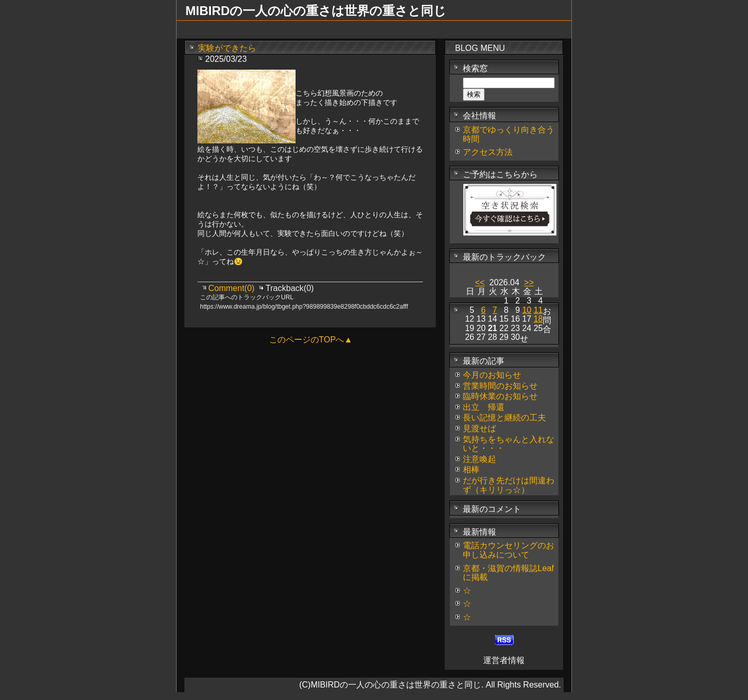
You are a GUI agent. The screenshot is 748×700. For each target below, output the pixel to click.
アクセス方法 (488, 152)
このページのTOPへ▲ (311, 340)
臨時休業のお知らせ (500, 396)
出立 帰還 (484, 407)
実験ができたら (227, 48)
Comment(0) (232, 288)
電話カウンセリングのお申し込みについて (509, 550)
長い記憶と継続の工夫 (504, 418)
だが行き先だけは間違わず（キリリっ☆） (509, 485)
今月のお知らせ (492, 375)
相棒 (471, 470)
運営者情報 (504, 660)
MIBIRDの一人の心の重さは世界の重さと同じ (316, 11)
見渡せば (479, 428)
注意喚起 (479, 459)
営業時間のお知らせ (500, 386)
